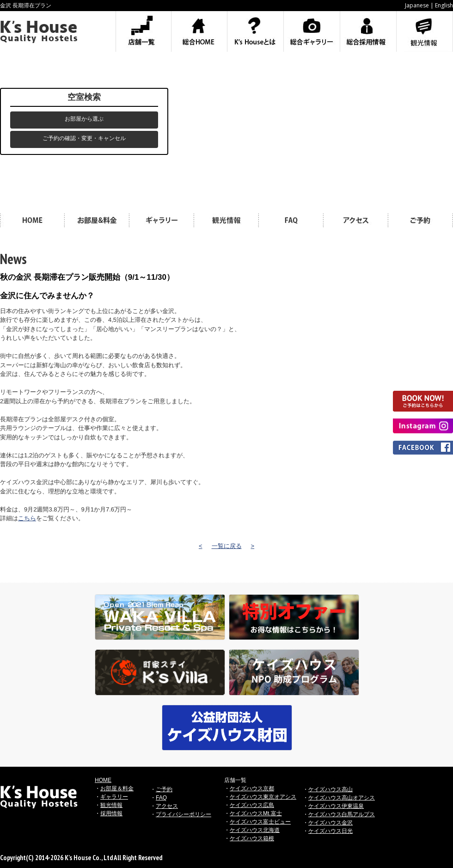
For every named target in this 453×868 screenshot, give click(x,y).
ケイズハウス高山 (331, 789)
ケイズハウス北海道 (255, 830)
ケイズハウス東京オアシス (263, 797)
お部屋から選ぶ (84, 119)
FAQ (161, 798)
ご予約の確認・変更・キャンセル (84, 138)
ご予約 (164, 789)
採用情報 (111, 813)
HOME (103, 780)
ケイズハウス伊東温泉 (336, 806)
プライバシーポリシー (184, 814)
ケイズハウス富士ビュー (260, 822)
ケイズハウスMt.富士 (256, 813)
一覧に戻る (227, 546)
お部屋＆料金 (117, 788)
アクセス (167, 806)
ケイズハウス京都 (252, 788)
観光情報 (111, 805)
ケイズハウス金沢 (331, 823)
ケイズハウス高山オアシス (342, 798)
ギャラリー (114, 797)
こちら (27, 518)
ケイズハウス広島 (252, 805)
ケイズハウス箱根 (252, 838)
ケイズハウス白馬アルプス (342, 814)
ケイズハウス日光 (331, 831)
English (444, 5)
